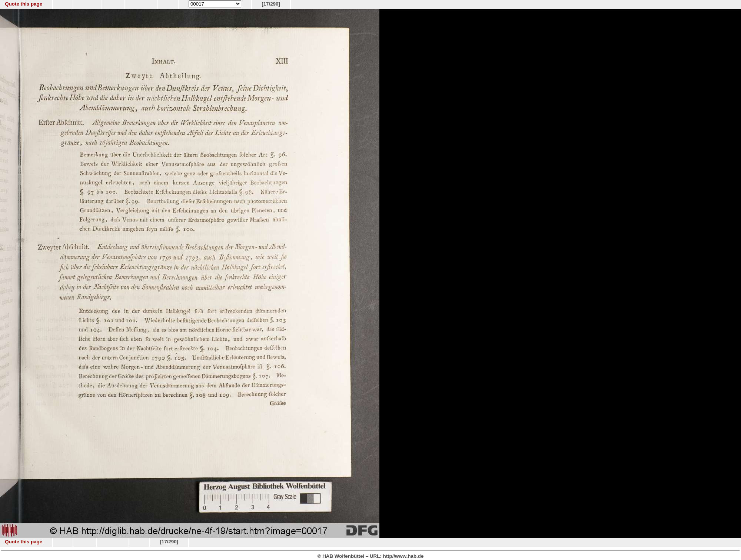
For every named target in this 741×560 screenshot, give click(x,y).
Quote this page (24, 4)
